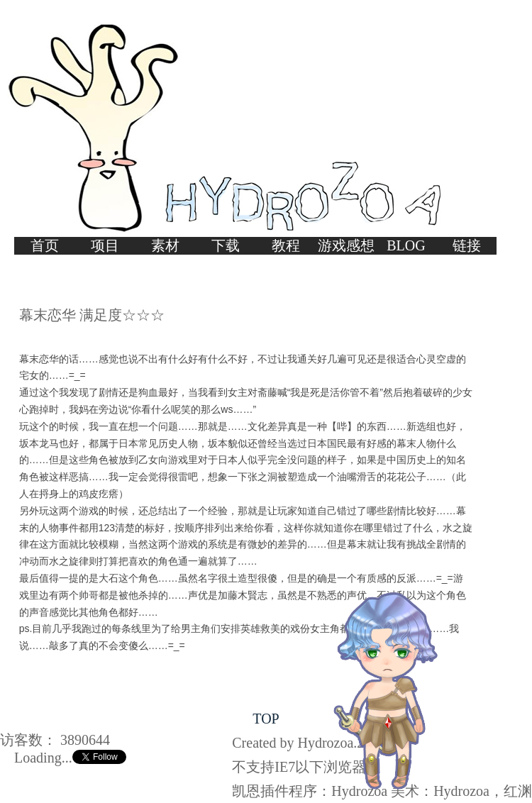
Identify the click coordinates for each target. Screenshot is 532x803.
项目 (105, 245)
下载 (226, 245)
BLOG (406, 245)
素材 (165, 245)
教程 (286, 245)
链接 (467, 245)
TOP (266, 719)
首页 (45, 245)
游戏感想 (346, 245)
